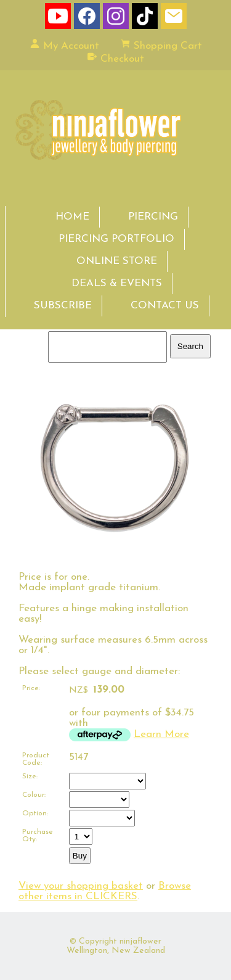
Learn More (161, 734)
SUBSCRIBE (63, 306)
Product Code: (36, 759)
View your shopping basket (81, 886)
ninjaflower (140, 941)
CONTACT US (165, 306)
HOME (72, 217)
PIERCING (153, 217)
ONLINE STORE (117, 261)
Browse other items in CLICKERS (105, 891)
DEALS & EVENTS (117, 283)
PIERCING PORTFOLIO (116, 239)
